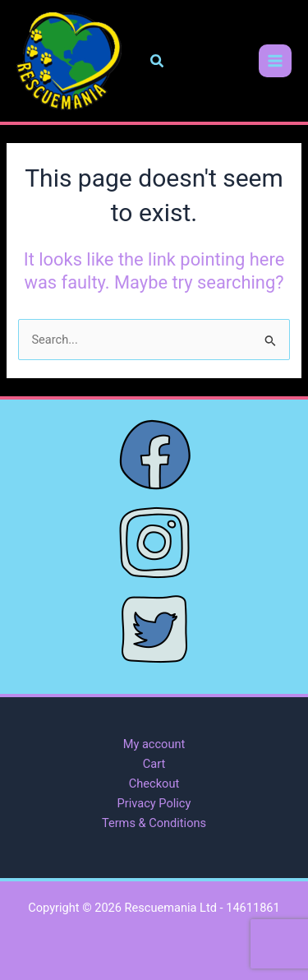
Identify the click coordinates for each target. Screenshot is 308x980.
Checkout (154, 784)
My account (154, 744)
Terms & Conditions (154, 823)
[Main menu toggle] (275, 61)
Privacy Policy (154, 803)
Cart (154, 764)
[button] (158, 61)
